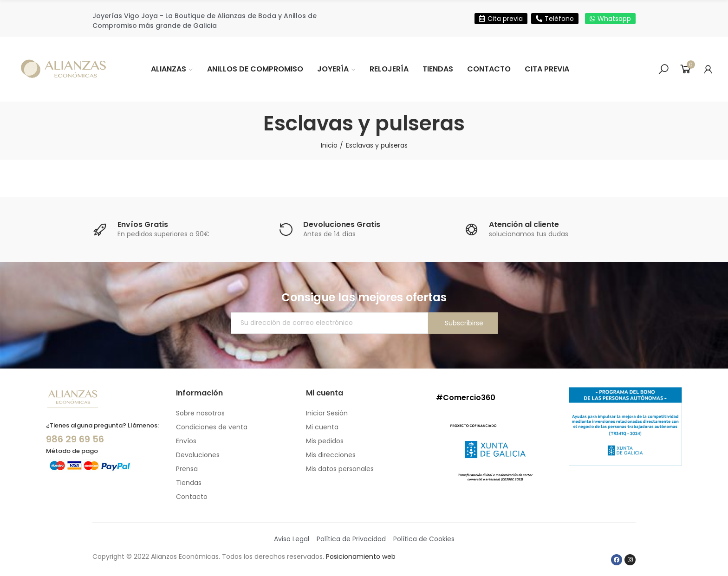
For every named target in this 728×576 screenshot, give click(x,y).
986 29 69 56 (75, 439)
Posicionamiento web (361, 557)
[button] (501, 19)
